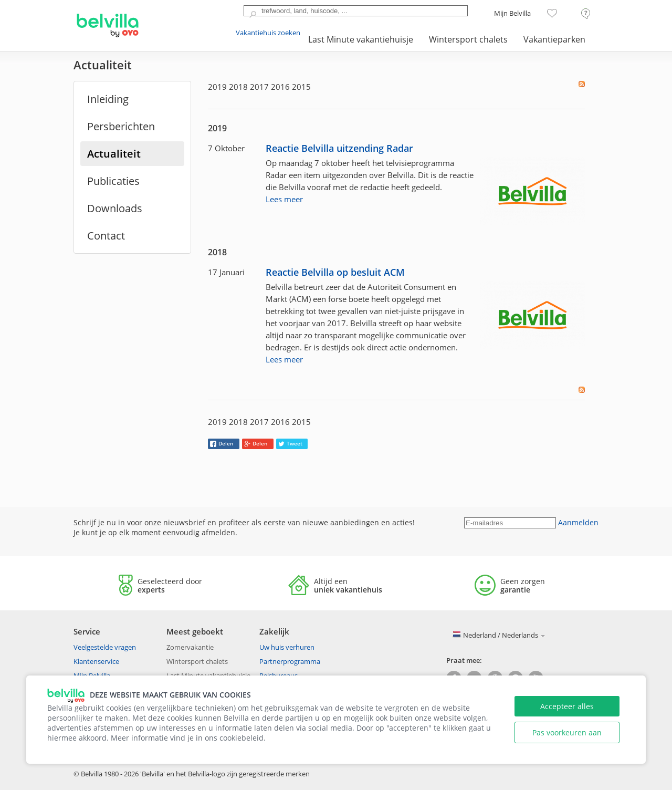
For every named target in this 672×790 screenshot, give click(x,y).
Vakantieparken (554, 39)
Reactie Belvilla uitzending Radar (339, 148)
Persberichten (121, 126)
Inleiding (108, 99)
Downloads (115, 208)
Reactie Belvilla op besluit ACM (335, 272)
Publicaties (113, 181)
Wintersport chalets (468, 39)
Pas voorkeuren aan (567, 732)
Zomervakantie (190, 647)
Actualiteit (114, 154)
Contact (106, 236)
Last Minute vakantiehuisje (361, 39)
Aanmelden (578, 522)
